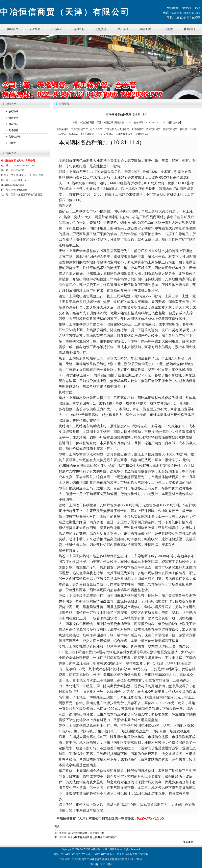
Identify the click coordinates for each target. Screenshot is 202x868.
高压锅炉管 (15, 137)
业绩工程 (145, 29)
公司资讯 (13, 112)
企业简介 (35, 29)
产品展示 (57, 29)
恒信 (93, 849)
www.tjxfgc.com (19, 190)
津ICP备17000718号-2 (101, 864)
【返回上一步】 (174, 123)
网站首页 (13, 29)
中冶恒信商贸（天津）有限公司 (97, 123)
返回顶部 (188, 842)
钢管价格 (13, 118)
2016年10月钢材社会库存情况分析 (86, 833)
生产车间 (123, 29)
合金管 (12, 143)
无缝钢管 (13, 130)
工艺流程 (167, 29)
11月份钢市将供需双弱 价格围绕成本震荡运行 (92, 837)
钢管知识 (13, 124)
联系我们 (189, 29)
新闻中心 (79, 29)
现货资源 (101, 29)
